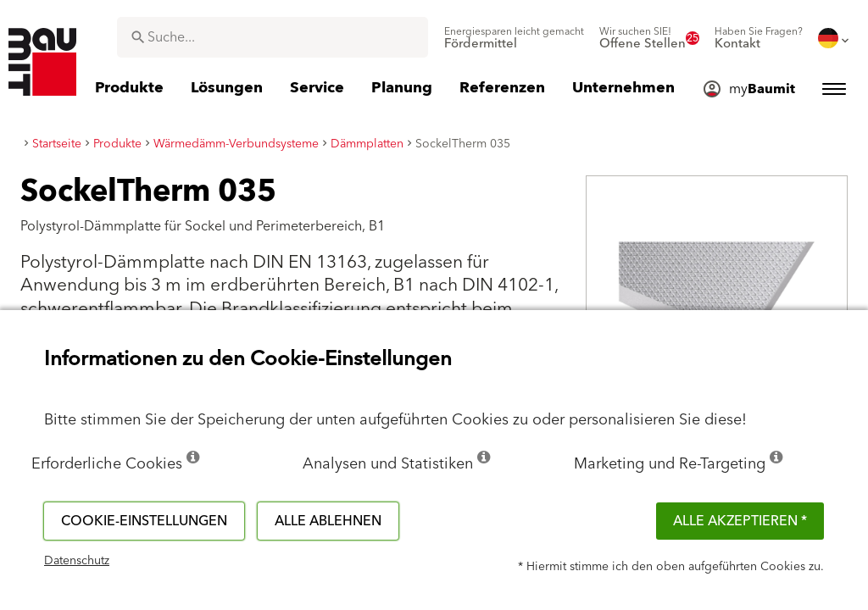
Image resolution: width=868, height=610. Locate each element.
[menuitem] (514, 38)
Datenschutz (77, 561)
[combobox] (273, 37)
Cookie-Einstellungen (144, 521)
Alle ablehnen (328, 521)
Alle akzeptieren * (740, 521)
